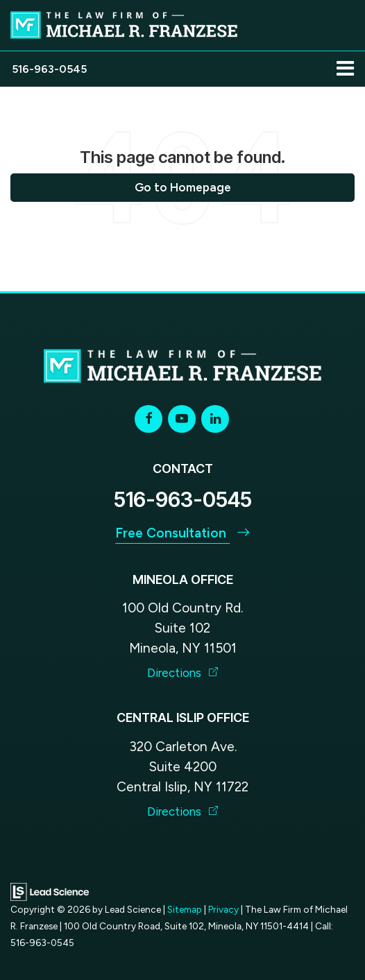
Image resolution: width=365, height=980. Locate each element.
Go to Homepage (183, 187)
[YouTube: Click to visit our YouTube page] (182, 419)
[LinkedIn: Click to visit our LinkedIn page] (215, 419)
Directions (182, 673)
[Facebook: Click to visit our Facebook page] (148, 419)
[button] (49, 69)
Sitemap (185, 909)
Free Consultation (182, 533)
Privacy (223, 909)
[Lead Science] (50, 891)
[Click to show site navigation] (345, 69)
